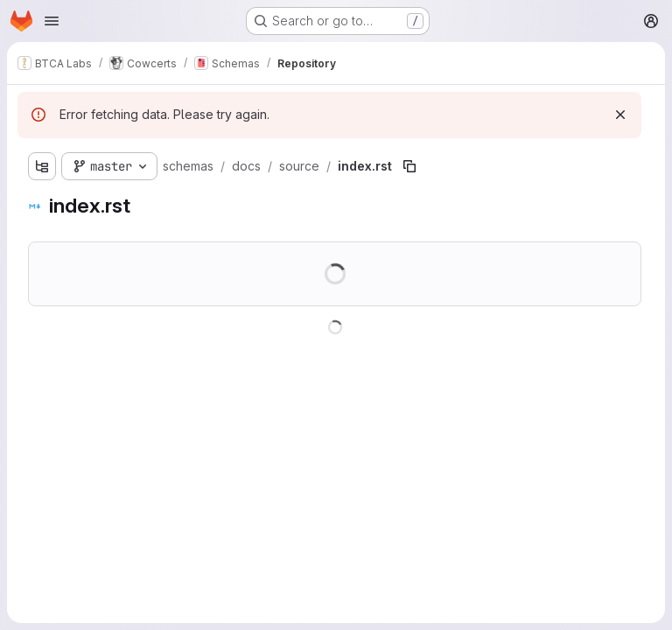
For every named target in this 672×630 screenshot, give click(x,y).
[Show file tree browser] (42, 166)
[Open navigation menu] (52, 21)
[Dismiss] (620, 115)
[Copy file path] (409, 166)
